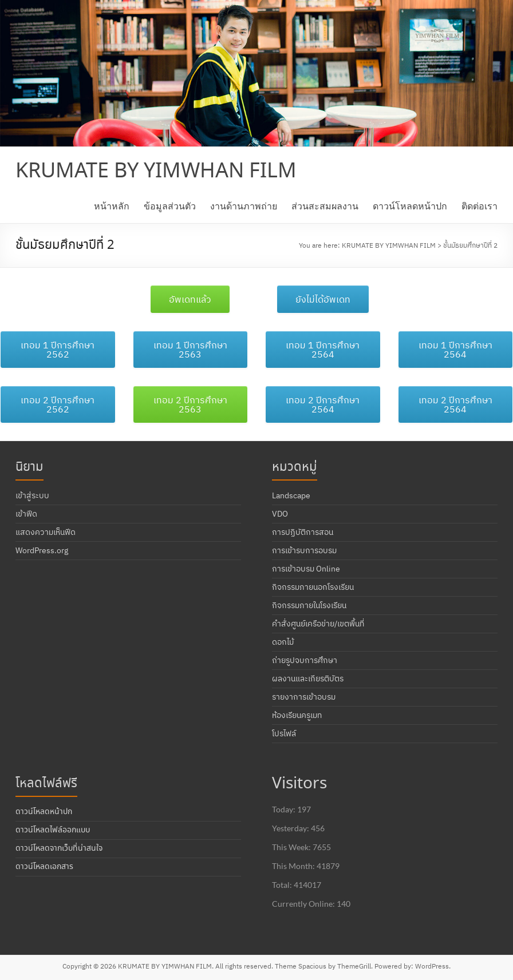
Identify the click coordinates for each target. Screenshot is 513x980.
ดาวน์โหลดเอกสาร (44, 867)
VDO (280, 514)
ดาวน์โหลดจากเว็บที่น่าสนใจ (59, 848)
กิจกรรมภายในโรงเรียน (309, 605)
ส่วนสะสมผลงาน (325, 206)
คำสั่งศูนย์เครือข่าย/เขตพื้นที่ (318, 624)
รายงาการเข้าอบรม (304, 697)
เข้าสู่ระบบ (32, 495)
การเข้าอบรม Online (306, 569)
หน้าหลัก (112, 206)
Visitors (299, 784)
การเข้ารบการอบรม (304, 550)
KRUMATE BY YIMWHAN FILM (156, 172)
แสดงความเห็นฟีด (46, 532)
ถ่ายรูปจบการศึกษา (305, 660)
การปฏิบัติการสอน (303, 532)
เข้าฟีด (26, 514)
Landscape (291, 495)
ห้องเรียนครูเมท (297, 715)
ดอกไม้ (283, 642)
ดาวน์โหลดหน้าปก (410, 206)
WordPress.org (42, 550)
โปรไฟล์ (284, 733)
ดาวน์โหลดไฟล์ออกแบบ (53, 830)
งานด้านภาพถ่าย (244, 206)
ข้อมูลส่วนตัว (170, 206)
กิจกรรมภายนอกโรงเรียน (313, 587)
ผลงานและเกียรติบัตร (308, 679)
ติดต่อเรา (480, 206)
